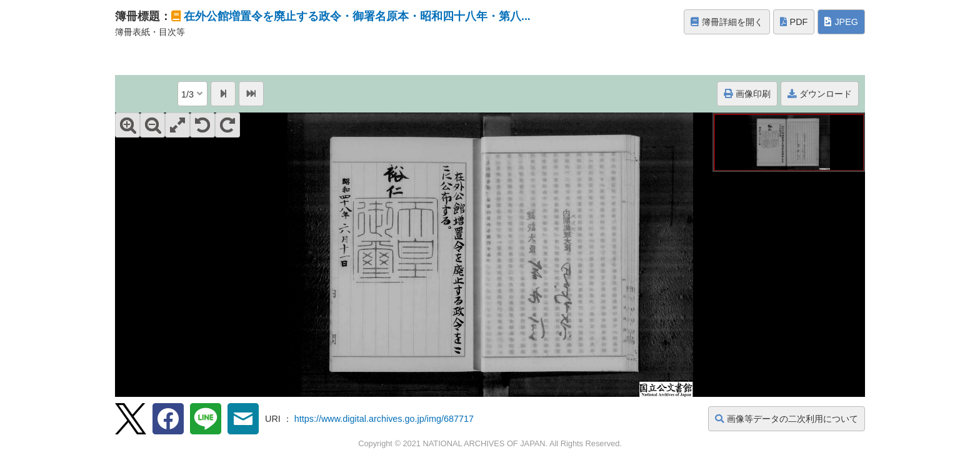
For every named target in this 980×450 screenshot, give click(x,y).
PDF (794, 22)
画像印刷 (747, 94)
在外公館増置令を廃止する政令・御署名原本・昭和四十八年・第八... (357, 16)
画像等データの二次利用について (787, 419)
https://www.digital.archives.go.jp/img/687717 (384, 419)
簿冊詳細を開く (727, 22)
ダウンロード (820, 94)
